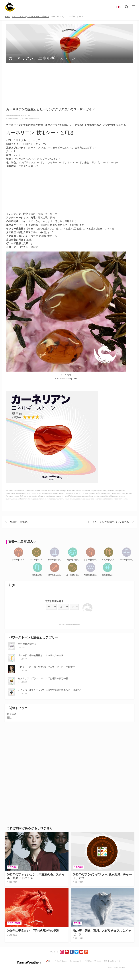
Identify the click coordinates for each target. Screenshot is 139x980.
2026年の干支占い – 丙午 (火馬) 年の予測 (33, 931)
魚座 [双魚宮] (108, 575)
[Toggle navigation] (133, 7)
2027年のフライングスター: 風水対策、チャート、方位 (102, 876)
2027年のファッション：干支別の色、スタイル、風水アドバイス (36, 876)
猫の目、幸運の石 (20, 522)
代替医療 (12, 714)
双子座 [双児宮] (55, 560)
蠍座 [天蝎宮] (37, 575)
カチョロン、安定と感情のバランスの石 (107, 522)
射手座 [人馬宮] (55, 575)
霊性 (9, 718)
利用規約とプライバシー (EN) (96, 961)
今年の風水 (12, 867)
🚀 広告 (49, 961)
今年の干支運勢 (14, 923)
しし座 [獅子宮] (91, 560)
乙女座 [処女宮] (109, 560)
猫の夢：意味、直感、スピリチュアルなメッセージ (102, 932)
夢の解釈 (78, 923)
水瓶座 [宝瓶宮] (91, 575)
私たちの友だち (76, 961)
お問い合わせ (115, 961)
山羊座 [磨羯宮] (73, 575)
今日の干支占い (61, 961)
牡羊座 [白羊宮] (19, 560)
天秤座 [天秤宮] (127, 560)
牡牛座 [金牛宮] (36, 560)
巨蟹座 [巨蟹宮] (73, 560)
